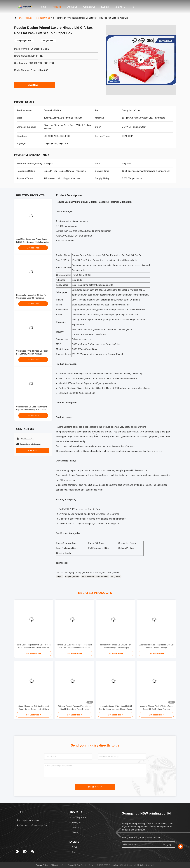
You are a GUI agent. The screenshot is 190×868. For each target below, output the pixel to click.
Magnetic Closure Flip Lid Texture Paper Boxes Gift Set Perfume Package (156, 708)
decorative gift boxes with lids (95, 576)
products (29, 18)
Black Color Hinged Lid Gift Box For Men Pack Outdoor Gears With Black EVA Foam (34, 646)
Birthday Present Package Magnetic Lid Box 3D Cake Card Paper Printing (75, 708)
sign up (167, 844)
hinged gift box (72, 576)
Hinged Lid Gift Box (43, 18)
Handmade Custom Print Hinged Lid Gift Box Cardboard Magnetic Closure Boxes (116, 708)
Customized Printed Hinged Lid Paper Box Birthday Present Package (156, 646)
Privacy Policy (42, 865)
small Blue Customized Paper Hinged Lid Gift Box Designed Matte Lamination (74, 646)
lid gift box (116, 576)
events (105, 7)
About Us (72, 7)
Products (57, 7)
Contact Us (89, 7)
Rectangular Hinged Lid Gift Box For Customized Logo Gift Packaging (115, 646)
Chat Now (34, 85)
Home (43, 7)
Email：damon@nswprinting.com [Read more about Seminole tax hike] (31, 825)
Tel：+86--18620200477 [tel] (28, 820)
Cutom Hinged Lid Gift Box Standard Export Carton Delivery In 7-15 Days (34, 708)
